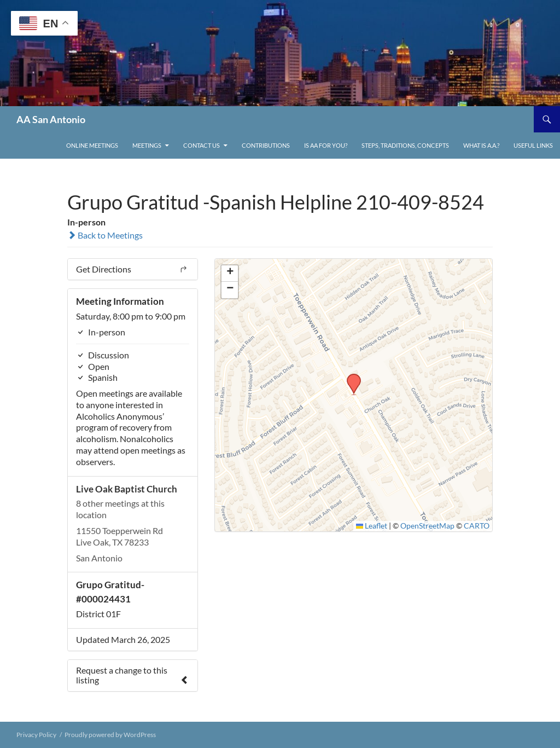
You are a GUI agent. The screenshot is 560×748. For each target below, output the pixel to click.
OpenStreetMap (427, 526)
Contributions (266, 145)
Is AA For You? (326, 145)
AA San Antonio (51, 119)
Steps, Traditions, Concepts (405, 145)
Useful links (533, 145)
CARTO (477, 526)
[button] (350, 377)
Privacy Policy (36, 735)
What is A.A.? (481, 145)
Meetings (147, 145)
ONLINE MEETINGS (92, 145)
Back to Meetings (105, 235)
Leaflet (372, 526)
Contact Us (202, 145)
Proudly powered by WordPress (110, 735)
